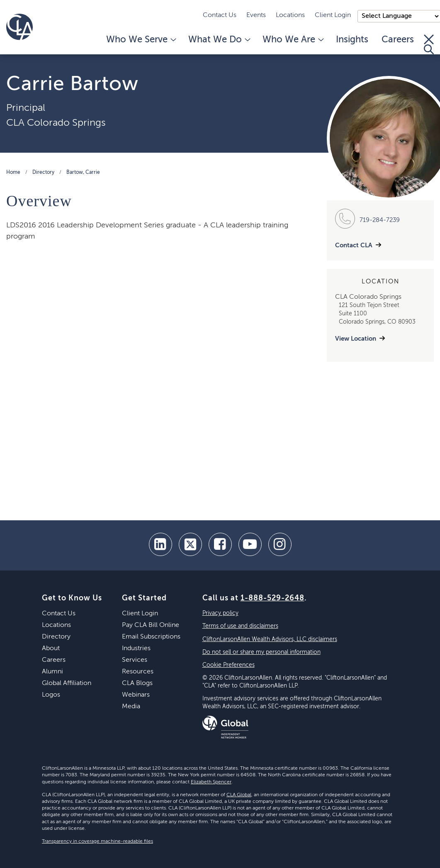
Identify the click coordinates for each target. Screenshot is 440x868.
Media (131, 707)
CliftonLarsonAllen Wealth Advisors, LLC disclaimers (270, 639)
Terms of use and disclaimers (240, 626)
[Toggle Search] (429, 44)
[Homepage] (19, 27)
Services (135, 660)
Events (256, 15)
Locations (290, 15)
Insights (352, 40)
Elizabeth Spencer (211, 782)
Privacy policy (220, 613)
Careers (398, 40)
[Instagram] (280, 544)
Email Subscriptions (151, 637)
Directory (43, 173)
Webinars (136, 695)
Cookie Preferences (229, 665)
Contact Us (220, 15)
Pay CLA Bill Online (151, 625)
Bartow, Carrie (83, 173)
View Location (356, 339)
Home (13, 173)
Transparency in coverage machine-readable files (97, 841)
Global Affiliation (67, 683)
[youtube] (250, 544)
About (51, 649)
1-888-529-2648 (272, 598)
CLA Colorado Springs (56, 123)
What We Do (219, 40)
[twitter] (190, 544)
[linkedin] (160, 544)
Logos (51, 695)
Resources (138, 672)
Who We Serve (141, 40)
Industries (136, 649)
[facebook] (220, 544)
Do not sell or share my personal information (261, 652)
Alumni (52, 672)
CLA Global (239, 795)
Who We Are (293, 40)
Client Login (333, 15)
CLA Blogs (137, 683)
